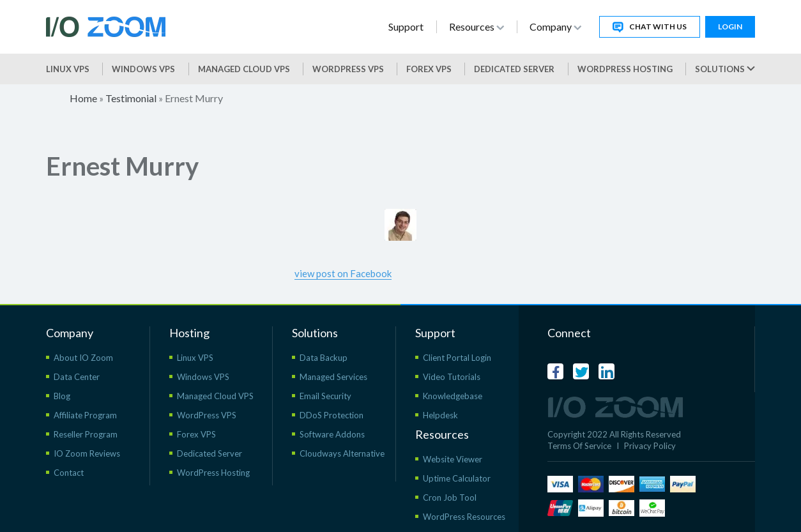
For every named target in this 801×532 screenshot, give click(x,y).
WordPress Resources (464, 517)
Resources (477, 27)
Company (555, 27)
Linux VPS (68, 69)
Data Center (77, 377)
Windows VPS (143, 69)
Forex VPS (429, 69)
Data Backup (324, 358)
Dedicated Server (514, 69)
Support (406, 27)
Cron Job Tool (450, 498)
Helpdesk (440, 415)
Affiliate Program (85, 415)
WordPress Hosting (625, 69)
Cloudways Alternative (342, 453)
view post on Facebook (343, 273)
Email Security (325, 396)
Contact (69, 473)
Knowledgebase (453, 396)
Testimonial (131, 98)
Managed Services (333, 377)
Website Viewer (453, 459)
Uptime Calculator (457, 478)
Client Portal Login (457, 358)
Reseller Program (86, 434)
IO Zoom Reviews (87, 453)
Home (83, 98)
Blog (62, 396)
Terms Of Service (579, 446)
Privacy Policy (650, 446)
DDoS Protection (332, 415)
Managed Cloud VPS (244, 69)
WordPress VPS (207, 415)
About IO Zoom (83, 358)
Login (730, 27)
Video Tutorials (452, 377)
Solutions (725, 69)
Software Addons (332, 434)
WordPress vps (348, 69)
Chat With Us (650, 27)
